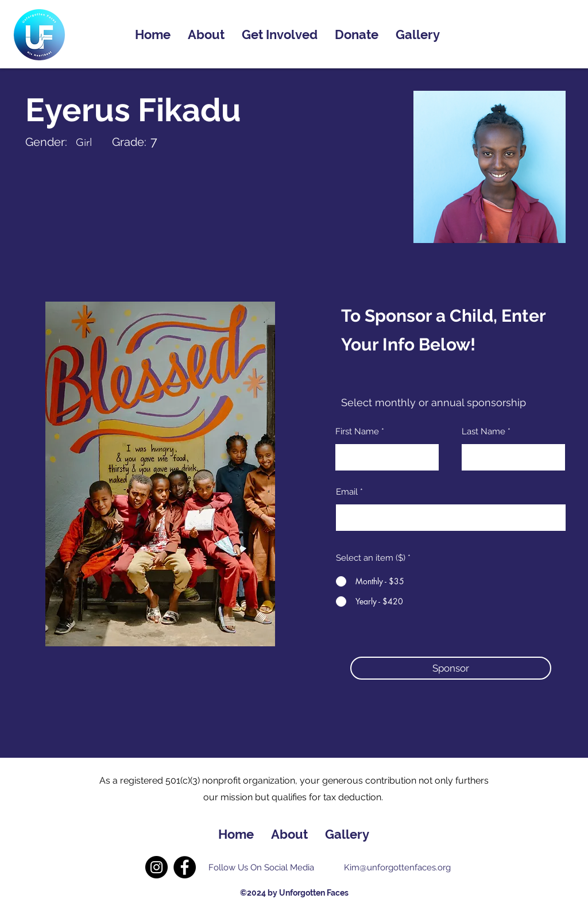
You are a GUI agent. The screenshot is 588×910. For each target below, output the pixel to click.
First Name (357, 432)
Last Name (483, 432)
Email (347, 492)
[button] (451, 668)
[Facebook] (185, 867)
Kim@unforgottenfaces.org (397, 867)
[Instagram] (156, 867)
